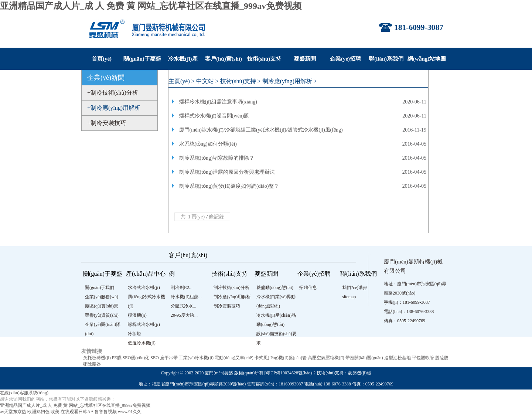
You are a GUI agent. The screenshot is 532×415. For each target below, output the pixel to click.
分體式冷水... (183, 306)
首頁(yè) (102, 59)
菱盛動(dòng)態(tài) (275, 288)
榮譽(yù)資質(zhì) (102, 315)
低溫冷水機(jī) (142, 343)
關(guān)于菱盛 (142, 59)
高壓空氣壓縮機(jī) (326, 358)
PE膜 (117, 358)
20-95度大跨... (184, 315)
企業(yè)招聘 (345, 59)
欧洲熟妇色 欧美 (43, 412)
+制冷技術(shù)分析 (113, 93)
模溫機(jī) (137, 315)
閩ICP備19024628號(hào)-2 (290, 373)
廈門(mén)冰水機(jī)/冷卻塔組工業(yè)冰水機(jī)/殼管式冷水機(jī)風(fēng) (261, 130)
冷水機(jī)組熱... (186, 297)
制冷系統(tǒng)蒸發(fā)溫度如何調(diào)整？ (229, 186)
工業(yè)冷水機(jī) (196, 358)
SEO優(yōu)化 (136, 358)
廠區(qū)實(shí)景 (102, 306)
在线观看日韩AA (77, 412)
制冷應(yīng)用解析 (287, 81)
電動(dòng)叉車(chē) (234, 358)
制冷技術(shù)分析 (231, 288)
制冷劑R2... (182, 288)
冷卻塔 (134, 334)
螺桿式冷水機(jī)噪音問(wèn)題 (214, 116)
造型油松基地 (398, 358)
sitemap (349, 297)
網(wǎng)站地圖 (427, 59)
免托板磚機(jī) (97, 358)
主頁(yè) (179, 81)
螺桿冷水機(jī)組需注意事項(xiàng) (218, 102)
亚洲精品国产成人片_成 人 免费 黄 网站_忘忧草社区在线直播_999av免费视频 (151, 6)
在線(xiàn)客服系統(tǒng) (24, 393)
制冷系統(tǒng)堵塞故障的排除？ (217, 158)
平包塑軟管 (423, 358)
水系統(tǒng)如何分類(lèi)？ (208, 144)
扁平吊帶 (169, 358)
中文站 (205, 81)
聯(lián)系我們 (386, 59)
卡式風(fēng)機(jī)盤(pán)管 (281, 358)
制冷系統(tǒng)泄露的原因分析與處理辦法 (227, 172)
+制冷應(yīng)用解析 (114, 108)
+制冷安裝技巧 (107, 123)
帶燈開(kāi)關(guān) (364, 358)
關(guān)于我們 (100, 288)
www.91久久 (130, 412)
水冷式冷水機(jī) (144, 288)
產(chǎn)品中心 (146, 274)
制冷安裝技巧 (227, 306)
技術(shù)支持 (264, 59)
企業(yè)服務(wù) (102, 297)
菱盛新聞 (305, 59)
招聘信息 (308, 288)
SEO (155, 358)
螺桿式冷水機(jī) (144, 324)
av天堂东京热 (13, 412)
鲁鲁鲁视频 (106, 412)
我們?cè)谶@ (354, 288)
